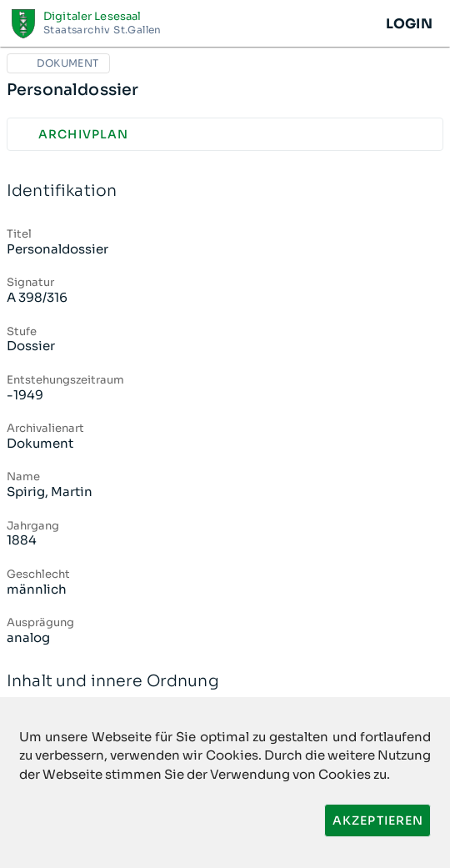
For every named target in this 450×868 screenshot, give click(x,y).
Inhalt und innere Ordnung (225, 682)
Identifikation (225, 191)
